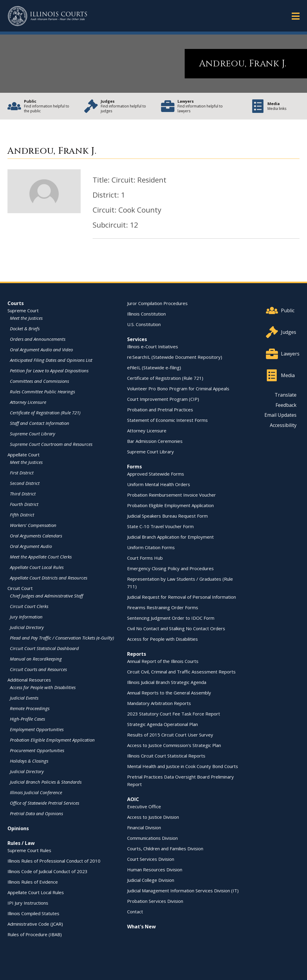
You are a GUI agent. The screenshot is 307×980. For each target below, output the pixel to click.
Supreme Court (23, 310)
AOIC (133, 799)
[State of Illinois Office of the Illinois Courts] (47, 16)
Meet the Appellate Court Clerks (41, 557)
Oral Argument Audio (31, 546)
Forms (134, 467)
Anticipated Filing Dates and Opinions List (51, 360)
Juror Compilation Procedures (157, 303)
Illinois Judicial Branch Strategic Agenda (167, 682)
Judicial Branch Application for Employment (170, 537)
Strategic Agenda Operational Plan (162, 724)
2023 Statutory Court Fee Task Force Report (174, 714)
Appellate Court (24, 455)
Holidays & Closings (29, 761)
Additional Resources (29, 680)
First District (22, 473)
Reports (137, 654)
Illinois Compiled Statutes (33, 913)
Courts (16, 303)
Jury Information (26, 617)
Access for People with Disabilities (43, 687)
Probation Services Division (155, 901)
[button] (296, 16)
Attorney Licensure (28, 402)
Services (137, 339)
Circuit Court (20, 588)
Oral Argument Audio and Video (41, 349)
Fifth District (22, 515)
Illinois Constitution (146, 314)
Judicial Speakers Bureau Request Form (167, 516)
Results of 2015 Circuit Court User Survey (170, 735)
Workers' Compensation (33, 525)
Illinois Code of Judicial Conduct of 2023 (48, 871)
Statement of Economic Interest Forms (167, 420)
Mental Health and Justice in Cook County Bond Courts (183, 766)
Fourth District (24, 504)
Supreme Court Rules (29, 850)
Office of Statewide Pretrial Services (45, 803)
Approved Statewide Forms (156, 474)
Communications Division (152, 838)
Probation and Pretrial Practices (160, 410)
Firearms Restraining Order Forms (163, 607)
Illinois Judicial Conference (36, 792)
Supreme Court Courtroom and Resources (51, 444)
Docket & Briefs (25, 328)
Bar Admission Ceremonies (155, 441)
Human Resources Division (155, 870)
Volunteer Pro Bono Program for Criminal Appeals (178, 389)
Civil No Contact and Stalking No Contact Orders (176, 628)
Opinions (18, 828)
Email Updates (280, 415)
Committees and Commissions (39, 381)
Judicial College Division (151, 880)
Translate (286, 395)
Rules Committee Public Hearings (42, 392)
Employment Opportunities (37, 729)
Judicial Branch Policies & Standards (46, 782)
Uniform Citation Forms (151, 547)
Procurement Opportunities (37, 750)
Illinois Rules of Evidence (33, 882)
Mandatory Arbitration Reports (159, 703)
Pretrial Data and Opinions (36, 813)
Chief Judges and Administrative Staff (46, 596)
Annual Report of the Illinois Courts (163, 661)
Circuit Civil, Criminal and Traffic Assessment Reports (181, 672)
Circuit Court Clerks (29, 606)
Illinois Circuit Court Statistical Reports (166, 756)
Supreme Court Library (33, 434)
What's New (142, 927)
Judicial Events (24, 698)
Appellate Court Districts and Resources (49, 578)
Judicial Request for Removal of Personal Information (182, 597)
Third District (23, 494)
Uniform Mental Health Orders (159, 484)
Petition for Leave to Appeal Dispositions (49, 371)
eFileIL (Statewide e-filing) (154, 367)
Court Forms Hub (145, 558)
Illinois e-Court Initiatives (153, 346)
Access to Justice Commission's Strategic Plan (174, 745)
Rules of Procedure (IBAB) (35, 934)
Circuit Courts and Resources (38, 669)
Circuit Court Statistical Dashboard (44, 648)
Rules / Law (21, 843)
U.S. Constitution (144, 324)
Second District (25, 483)
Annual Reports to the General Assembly (169, 693)
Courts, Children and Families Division (165, 848)
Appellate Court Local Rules (37, 567)
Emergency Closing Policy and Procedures (170, 568)
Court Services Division (151, 859)
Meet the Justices (26, 318)
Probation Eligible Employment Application (52, 740)
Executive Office (144, 806)
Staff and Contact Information (40, 423)
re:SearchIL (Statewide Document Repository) (175, 357)
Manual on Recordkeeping (36, 659)
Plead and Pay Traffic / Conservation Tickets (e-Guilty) (62, 638)
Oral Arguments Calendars (36, 536)
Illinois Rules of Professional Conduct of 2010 (54, 861)
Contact (135, 912)
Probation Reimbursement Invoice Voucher (171, 495)
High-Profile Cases (27, 719)
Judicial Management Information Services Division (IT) (183, 891)
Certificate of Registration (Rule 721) (45, 413)
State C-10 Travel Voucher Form (160, 526)
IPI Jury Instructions (28, 903)
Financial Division (144, 827)
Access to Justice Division (153, 817)
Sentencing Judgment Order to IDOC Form (171, 618)
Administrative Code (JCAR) (35, 924)
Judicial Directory (27, 627)
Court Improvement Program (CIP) (163, 399)
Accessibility (283, 425)
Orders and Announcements (38, 339)
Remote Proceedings (30, 708)
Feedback (286, 405)
